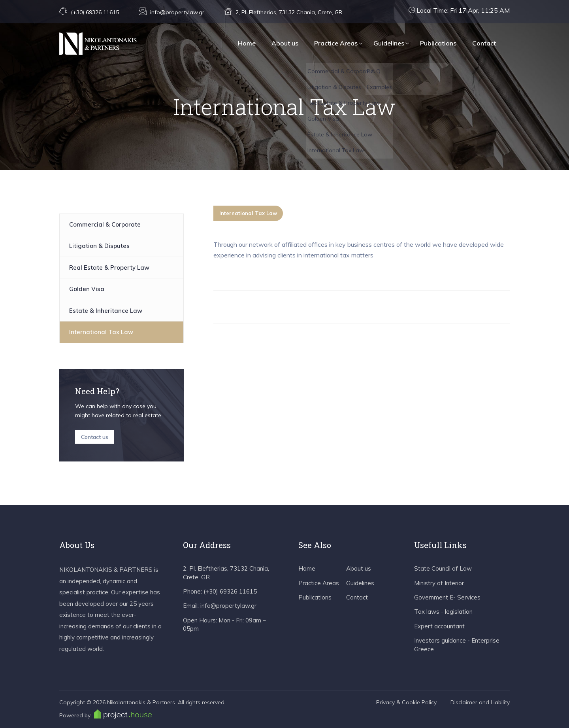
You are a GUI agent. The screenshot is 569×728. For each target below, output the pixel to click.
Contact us (95, 437)
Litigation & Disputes (99, 246)
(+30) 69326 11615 (95, 12)
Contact (484, 43)
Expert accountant (439, 626)
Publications (438, 43)
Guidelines (389, 43)
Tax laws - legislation (443, 612)
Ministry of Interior (439, 583)
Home (247, 43)
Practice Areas (336, 43)
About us (285, 43)
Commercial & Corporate (105, 224)
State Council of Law (443, 568)
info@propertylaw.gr (177, 12)
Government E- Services (447, 597)
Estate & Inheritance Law (106, 311)
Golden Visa (87, 289)
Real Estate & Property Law (109, 268)
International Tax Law (101, 332)
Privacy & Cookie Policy (406, 702)
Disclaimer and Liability (480, 702)
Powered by (106, 714)
